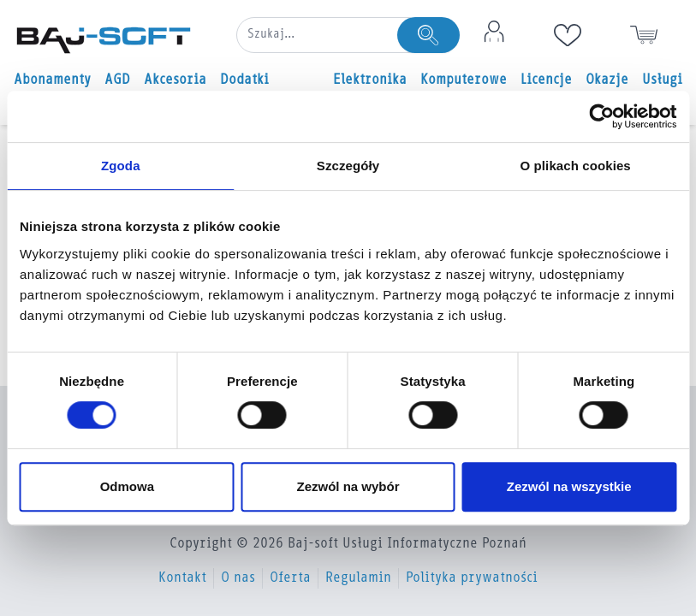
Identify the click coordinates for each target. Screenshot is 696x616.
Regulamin (358, 578)
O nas (238, 578)
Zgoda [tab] (121, 166)
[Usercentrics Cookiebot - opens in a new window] (601, 116)
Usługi (662, 80)
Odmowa (127, 486)
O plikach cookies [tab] (576, 166)
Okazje (607, 80)
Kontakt (182, 578)
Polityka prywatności (472, 578)
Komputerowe (464, 80)
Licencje (546, 80)
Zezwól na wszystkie (569, 486)
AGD (117, 80)
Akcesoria (175, 80)
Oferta (290, 578)
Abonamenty (52, 80)
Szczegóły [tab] (348, 166)
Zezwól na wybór (348, 486)
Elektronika (370, 80)
